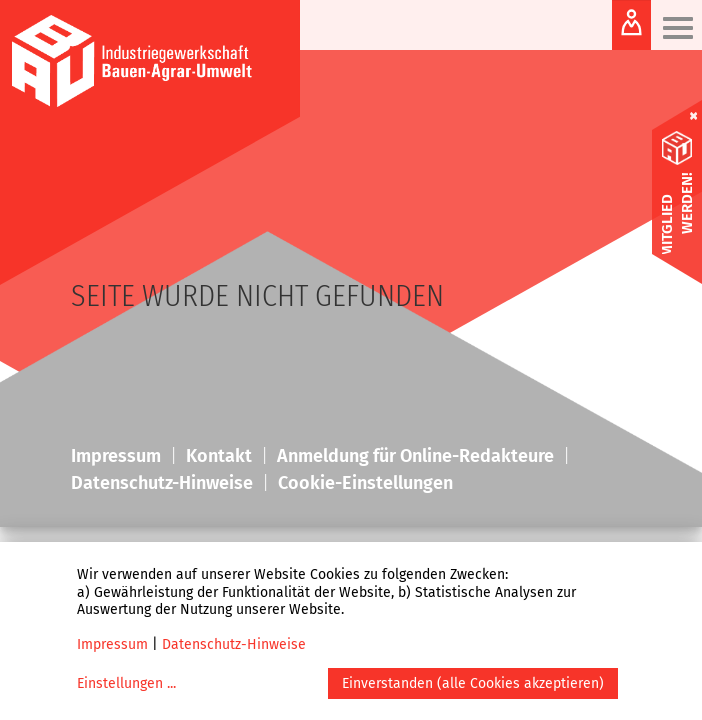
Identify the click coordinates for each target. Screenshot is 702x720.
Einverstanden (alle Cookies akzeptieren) (473, 683)
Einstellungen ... (126, 683)
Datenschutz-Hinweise (234, 644)
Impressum (112, 644)
